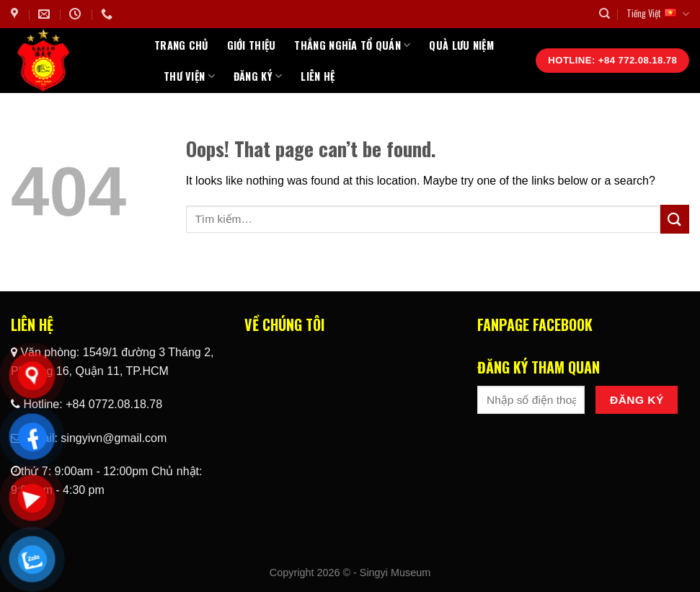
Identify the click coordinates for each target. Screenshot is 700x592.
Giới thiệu (252, 45)
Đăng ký (258, 76)
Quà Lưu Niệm (461, 45)
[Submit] (675, 219)
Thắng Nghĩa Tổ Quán (352, 45)
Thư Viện (189, 76)
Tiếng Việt (658, 14)
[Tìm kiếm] (604, 14)
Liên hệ (318, 76)
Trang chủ (181, 45)
